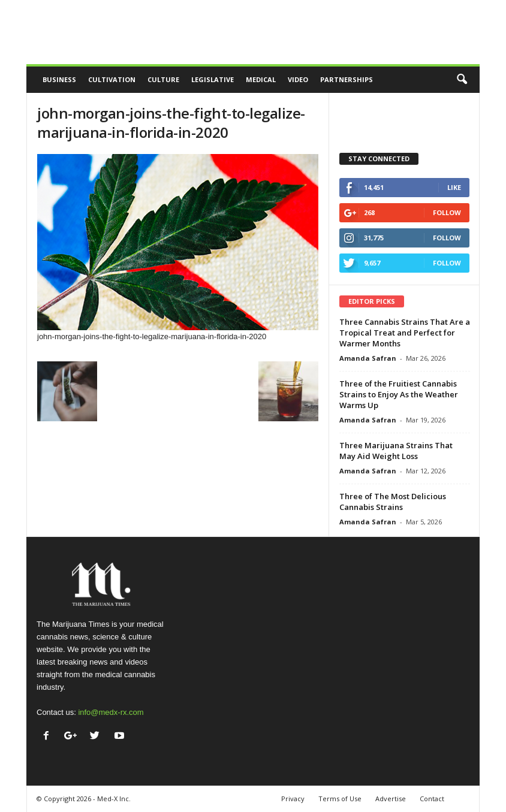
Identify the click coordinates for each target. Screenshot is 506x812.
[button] (462, 80)
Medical (261, 79)
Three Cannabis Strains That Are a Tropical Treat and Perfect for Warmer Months (405, 333)
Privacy (293, 799)
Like (454, 187)
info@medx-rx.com (111, 712)
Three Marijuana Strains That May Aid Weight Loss (396, 451)
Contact (432, 799)
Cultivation (112, 79)
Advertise (391, 799)
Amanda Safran (368, 358)
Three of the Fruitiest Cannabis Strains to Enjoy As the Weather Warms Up (399, 394)
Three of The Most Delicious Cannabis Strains (393, 502)
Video (298, 79)
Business (59, 79)
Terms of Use (340, 799)
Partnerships (347, 79)
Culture (163, 79)
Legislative (213, 79)
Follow (447, 212)
